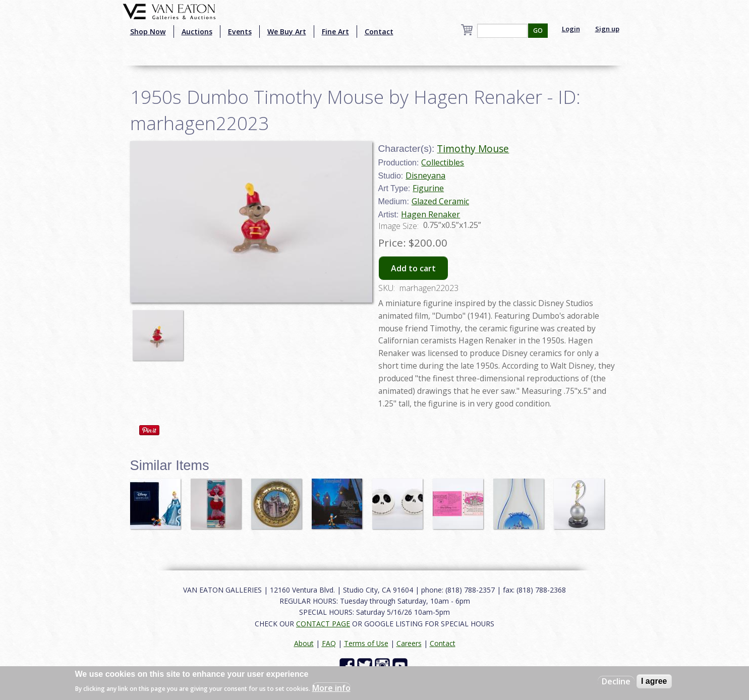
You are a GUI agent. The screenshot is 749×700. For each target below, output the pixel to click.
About (304, 643)
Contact (379, 32)
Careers (409, 643)
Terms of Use (366, 643)
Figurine (428, 188)
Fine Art (335, 32)
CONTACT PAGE (323, 624)
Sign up (607, 29)
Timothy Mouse (473, 149)
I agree (654, 681)
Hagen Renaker (430, 214)
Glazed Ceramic (440, 201)
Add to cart (413, 268)
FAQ (329, 643)
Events (240, 32)
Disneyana (425, 176)
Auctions (197, 32)
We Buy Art (287, 32)
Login (571, 29)
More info (331, 688)
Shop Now (148, 32)
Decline (616, 681)
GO (538, 31)
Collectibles (443, 162)
